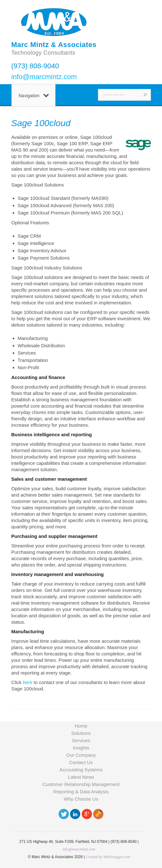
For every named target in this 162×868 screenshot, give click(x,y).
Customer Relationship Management (81, 784)
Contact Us (81, 762)
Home (81, 726)
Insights (81, 748)
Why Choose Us (81, 799)
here (28, 682)
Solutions (81, 733)
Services (81, 740)
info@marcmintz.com (44, 77)
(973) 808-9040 (35, 66)
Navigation (34, 96)
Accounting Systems (81, 770)
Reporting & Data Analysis (81, 792)
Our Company (81, 755)
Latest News (81, 777)
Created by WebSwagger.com (108, 857)
